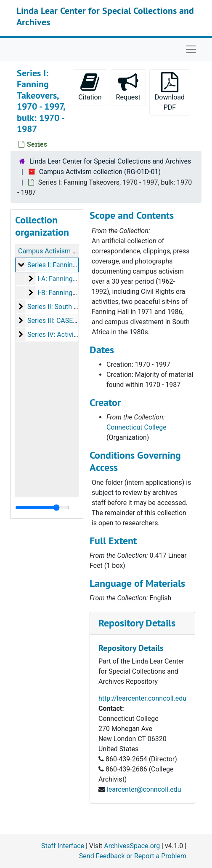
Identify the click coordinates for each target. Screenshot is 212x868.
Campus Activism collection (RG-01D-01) (100, 172)
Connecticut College (136, 427)
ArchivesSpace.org (132, 846)
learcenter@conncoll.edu (144, 789)
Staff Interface (63, 846)
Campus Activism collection (60, 251)
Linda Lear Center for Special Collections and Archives (105, 16)
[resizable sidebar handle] (42, 508)
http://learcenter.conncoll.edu (142, 698)
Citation (90, 87)
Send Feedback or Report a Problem (133, 856)
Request (128, 87)
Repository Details (137, 623)
